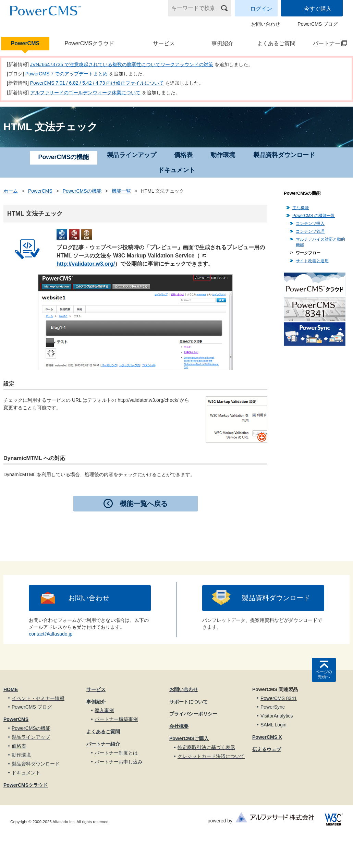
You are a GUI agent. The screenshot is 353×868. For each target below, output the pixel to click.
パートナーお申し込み (119, 762)
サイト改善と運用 (312, 261)
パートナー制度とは (116, 753)
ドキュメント (176, 170)
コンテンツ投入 (310, 224)
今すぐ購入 (318, 9)
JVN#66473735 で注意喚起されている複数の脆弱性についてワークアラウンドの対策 (122, 64)
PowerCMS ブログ (318, 24)
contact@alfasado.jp (51, 634)
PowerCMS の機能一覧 (314, 216)
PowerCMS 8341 (279, 698)
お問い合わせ (266, 24)
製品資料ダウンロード (284, 155)
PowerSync (273, 707)
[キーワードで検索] (195, 8)
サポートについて (188, 702)
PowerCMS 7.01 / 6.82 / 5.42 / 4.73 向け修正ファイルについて (97, 83)
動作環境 (223, 155)
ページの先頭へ (324, 674)
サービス (164, 43)
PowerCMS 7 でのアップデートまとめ (66, 74)
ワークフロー (308, 253)
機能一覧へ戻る (144, 504)
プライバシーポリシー (193, 714)
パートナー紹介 (103, 744)
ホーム (11, 191)
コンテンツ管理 (310, 231)
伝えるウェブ (267, 749)
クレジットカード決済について (211, 756)
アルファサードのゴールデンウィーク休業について (85, 93)
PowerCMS (25, 43)
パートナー (326, 43)
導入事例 (104, 710)
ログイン (261, 9)
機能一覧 (121, 191)
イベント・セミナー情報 (38, 698)
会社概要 (179, 726)
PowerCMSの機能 (82, 191)
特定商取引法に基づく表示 (206, 747)
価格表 (183, 155)
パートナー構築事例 (116, 719)
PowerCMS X (267, 737)
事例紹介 (222, 43)
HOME (11, 689)
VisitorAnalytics (277, 716)
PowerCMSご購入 (189, 738)
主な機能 (301, 208)
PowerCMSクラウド (89, 43)
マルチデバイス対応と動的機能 (320, 242)
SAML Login (273, 725)
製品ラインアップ (132, 155)
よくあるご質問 (276, 43)
